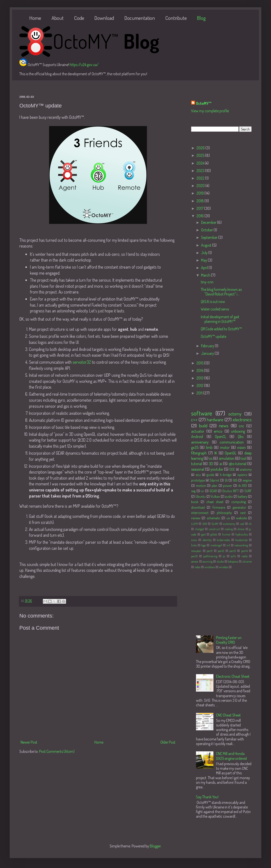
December (209, 222)
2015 (200, 363)
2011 (200, 393)
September (210, 237)
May (204, 260)
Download (104, 18)
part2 (221, 551)
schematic (213, 518)
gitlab (214, 534)
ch (250, 524)
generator (239, 507)
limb (209, 447)
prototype (198, 480)
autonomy (229, 524)
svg (193, 491)
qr (224, 556)
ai (221, 464)
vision (241, 447)
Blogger (155, 846)
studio (220, 561)
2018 (200, 201)
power (228, 485)
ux (228, 518)
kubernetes (223, 540)
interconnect (200, 513)
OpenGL (231, 453)
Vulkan (215, 496)
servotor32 (82, 362)
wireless (224, 567)
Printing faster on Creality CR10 (229, 640)
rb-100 (242, 485)
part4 (245, 551)
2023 (201, 171)
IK (216, 453)
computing (239, 502)
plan (215, 485)
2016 (200, 216)
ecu (198, 475)
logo (203, 545)
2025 (201, 155)
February (208, 346)
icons (194, 540)
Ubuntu (201, 496)
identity (207, 540)
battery (243, 496)
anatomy (246, 469)
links (194, 545)
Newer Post (29, 742)
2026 (201, 148)
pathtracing (210, 556)
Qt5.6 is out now (213, 302)
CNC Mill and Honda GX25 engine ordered (231, 756)
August (207, 245)
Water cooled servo (215, 309)
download (198, 507)
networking (241, 545)
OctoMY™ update (214, 336)
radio (245, 556)
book (195, 502)
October (207, 230)
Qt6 (205, 524)
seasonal (198, 469)
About (58, 18)
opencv (242, 475)
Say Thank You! (207, 797)
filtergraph (199, 453)
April (205, 268)
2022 (201, 178)
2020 (201, 186)
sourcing (207, 561)
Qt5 (235, 480)
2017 (200, 208)
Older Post (168, 742)
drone (241, 529)
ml (228, 545)
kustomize (241, 540)
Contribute (176, 18)
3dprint (214, 480)
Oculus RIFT (230, 491)
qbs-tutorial (237, 464)
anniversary (200, 442)
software (202, 413)
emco (218, 431)
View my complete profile (210, 111)
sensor (195, 561)
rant (243, 513)
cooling (229, 529)
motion (201, 485)
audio (229, 496)
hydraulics (242, 534)
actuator (198, 431)
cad (242, 524)
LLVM (194, 524)
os (211, 458)
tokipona (233, 561)
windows (210, 567)
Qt (226, 480)
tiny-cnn (207, 282)
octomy (235, 414)
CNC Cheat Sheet (228, 715)
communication (232, 442)
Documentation (140, 18)
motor (225, 447)
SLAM (215, 524)
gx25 (195, 447)
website (241, 518)
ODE (232, 469)
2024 (201, 163)
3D (211, 464)
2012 (200, 385)
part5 (194, 556)
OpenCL (221, 437)
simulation (227, 458)
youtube (217, 469)
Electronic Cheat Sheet (233, 676)
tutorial (197, 464)
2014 (200, 370)
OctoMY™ (204, 103)
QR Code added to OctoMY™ (221, 329)
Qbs (241, 437)
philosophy (224, 513)
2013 (200, 378)
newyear (196, 551)
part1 (210, 551)
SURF (248, 491)
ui (202, 491)
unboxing (238, 431)
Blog (201, 18)
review (196, 518)
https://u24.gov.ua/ (84, 65)
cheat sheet (215, 502)
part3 (233, 551)
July (205, 253)
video (197, 567)
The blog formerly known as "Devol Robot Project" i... (221, 292)
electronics (242, 419)
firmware (219, 507)
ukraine (247, 561)
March (206, 275)
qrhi (233, 556)
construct (214, 529)
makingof (216, 545)
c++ (194, 419)
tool (243, 458)
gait (203, 534)
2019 (200, 193)
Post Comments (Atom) (57, 751)
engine (247, 480)
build (203, 426)
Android (197, 437)
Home (35, 18)
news (224, 426)
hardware (215, 419)
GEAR (213, 491)
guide (210, 475)
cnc (241, 426)
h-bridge (226, 475)
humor (226, 534)
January (208, 353)
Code (79, 18)
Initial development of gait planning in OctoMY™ (220, 319)
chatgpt (199, 529)
